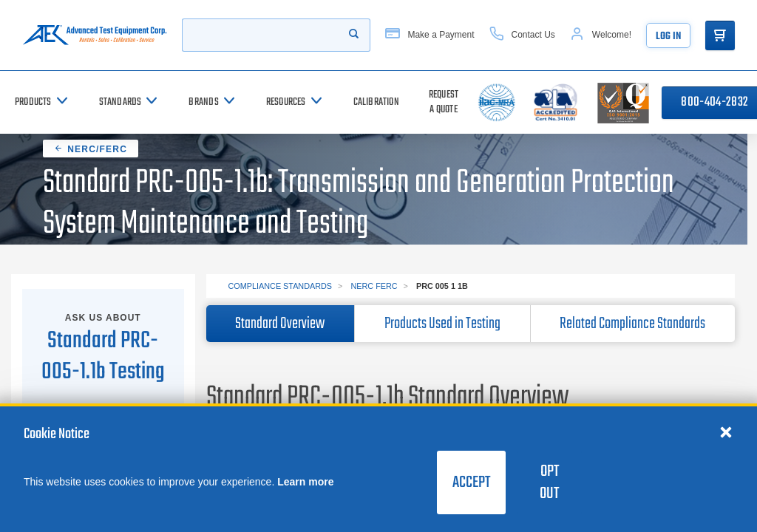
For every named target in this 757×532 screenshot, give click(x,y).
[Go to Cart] (720, 35)
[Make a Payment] (430, 35)
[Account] (601, 35)
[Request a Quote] (444, 102)
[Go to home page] (95, 35)
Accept (471, 482)
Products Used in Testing (442, 324)
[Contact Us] (522, 35)
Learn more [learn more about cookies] (305, 482)
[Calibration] (376, 102)
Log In (668, 37)
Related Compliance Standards (632, 324)
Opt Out (549, 482)
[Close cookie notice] (726, 432)
